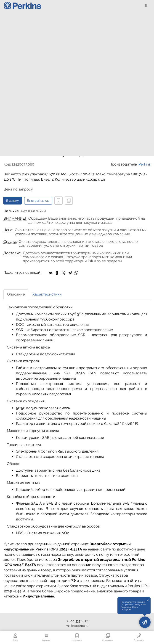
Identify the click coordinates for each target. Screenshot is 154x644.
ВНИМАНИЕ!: (15, 218)
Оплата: (10, 242)
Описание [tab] (16, 294)
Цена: (8, 230)
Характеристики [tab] (47, 294)
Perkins (145, 164)
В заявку (13, 201)
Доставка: (12, 253)
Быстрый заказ (38, 201)
